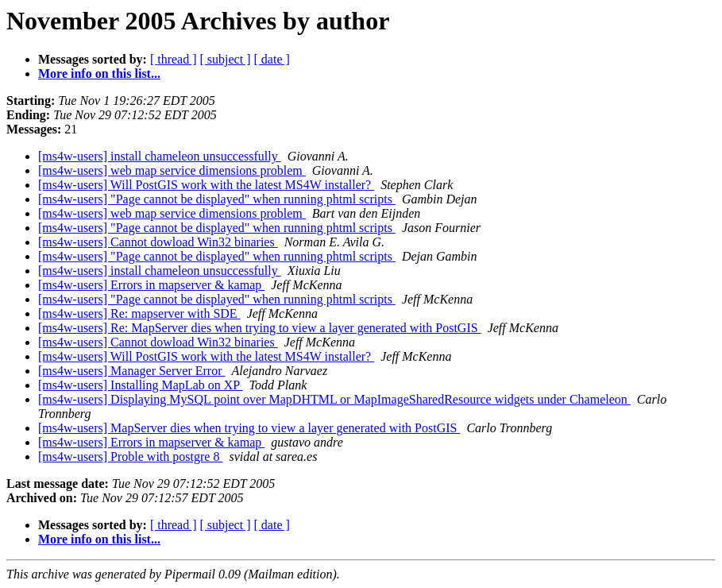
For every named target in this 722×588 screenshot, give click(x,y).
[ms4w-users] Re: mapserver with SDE (139, 313)
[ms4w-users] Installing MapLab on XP (141, 385)
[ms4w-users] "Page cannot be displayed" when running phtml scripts (217, 199)
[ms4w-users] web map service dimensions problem (172, 170)
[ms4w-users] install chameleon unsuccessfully (160, 156)
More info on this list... (99, 73)
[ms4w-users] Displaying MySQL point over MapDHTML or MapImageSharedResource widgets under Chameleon (334, 399)
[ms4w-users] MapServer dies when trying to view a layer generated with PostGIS (249, 428)
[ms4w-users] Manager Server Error (131, 371)
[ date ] (272, 59)
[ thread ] (174, 59)
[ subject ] (226, 59)
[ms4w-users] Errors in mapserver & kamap (151, 285)
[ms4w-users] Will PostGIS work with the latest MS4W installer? (206, 185)
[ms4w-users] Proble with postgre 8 (130, 456)
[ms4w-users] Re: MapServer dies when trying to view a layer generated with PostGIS (260, 328)
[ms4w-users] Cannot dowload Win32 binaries (158, 242)
